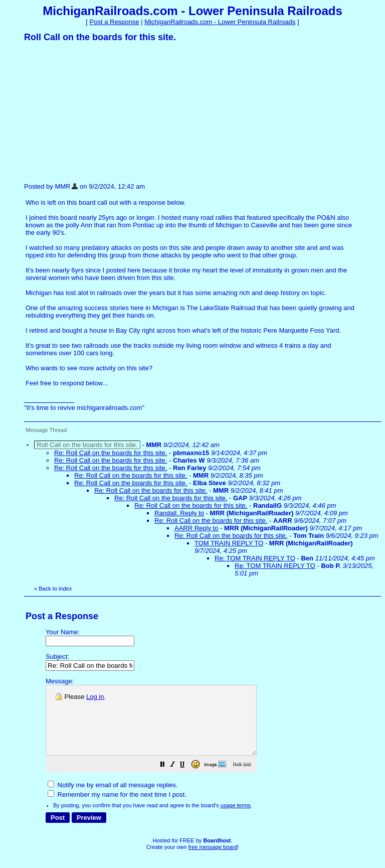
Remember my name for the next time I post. (117, 808)
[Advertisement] (99, 112)
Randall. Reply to (179, 513)
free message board (213, 860)
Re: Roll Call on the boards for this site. (111, 453)
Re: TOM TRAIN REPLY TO (255, 558)
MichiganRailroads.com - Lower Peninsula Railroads (220, 22)
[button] (187, 779)
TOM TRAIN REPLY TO (229, 543)
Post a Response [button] (115, 22)
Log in (95, 697)
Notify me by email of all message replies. (113, 799)
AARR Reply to (196, 528)
